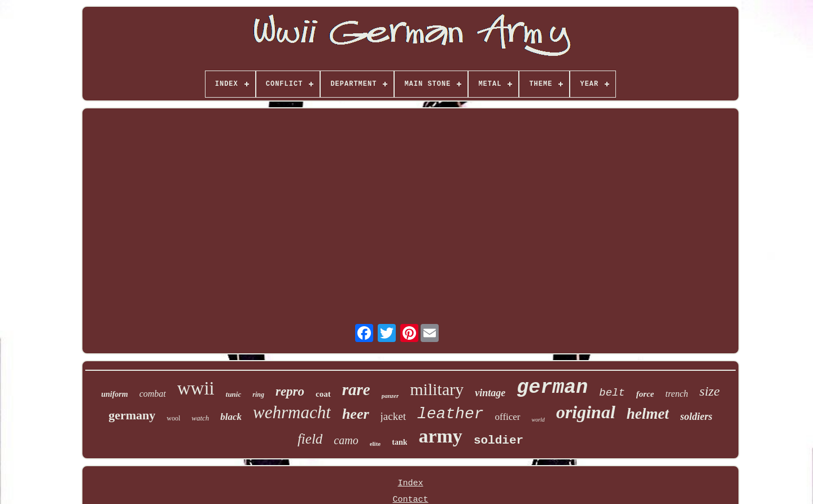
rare (356, 389)
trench (677, 394)
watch (200, 418)
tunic (233, 394)
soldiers (696, 417)
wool (173, 418)
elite (375, 444)
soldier (499, 441)
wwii (196, 388)
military (437, 389)
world (538, 420)
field (310, 439)
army (440, 436)
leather (451, 414)
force (645, 394)
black (231, 417)
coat (323, 394)
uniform (114, 394)
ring (258, 395)
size (710, 391)
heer (356, 414)
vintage (490, 393)
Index (410, 483)
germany (132, 415)
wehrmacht (292, 412)
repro (290, 391)
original (586, 412)
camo (346, 440)
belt (612, 393)
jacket (393, 416)
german (552, 388)
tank (399, 442)
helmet (648, 414)
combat (153, 394)
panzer (390, 396)
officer (508, 417)
